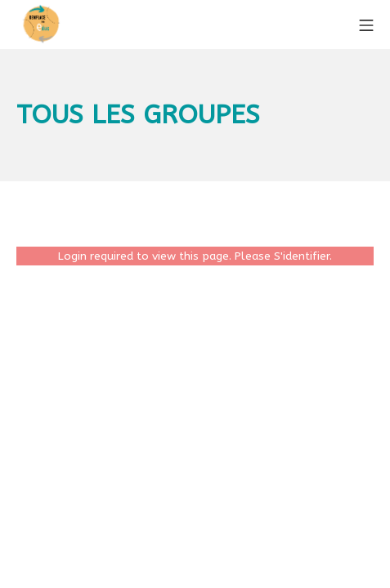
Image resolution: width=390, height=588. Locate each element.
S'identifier (302, 256)
